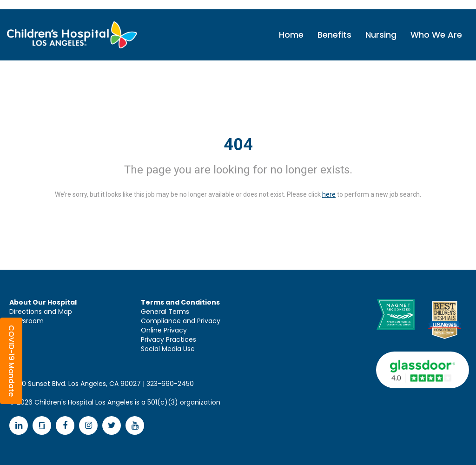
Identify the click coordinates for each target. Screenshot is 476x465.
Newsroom (26, 321)
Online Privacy (164, 330)
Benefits (334, 35)
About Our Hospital (43, 302)
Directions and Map (41, 312)
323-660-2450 (170, 384)
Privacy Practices (169, 339)
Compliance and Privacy (181, 321)
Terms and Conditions (180, 302)
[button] (11, 361)
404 (238, 145)
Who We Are (436, 35)
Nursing (381, 35)
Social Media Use (168, 349)
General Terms (165, 312)
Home (291, 35)
